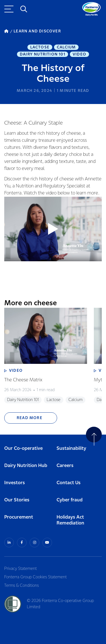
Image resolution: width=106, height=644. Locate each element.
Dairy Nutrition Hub (26, 466)
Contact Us (69, 483)
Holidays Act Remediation (70, 520)
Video (79, 54)
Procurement (19, 517)
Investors (15, 483)
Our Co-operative (23, 449)
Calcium (66, 47)
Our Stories (17, 500)
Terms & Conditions (21, 586)
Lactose (40, 47)
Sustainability (71, 449)
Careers (65, 466)
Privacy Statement (20, 569)
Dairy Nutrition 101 (43, 54)
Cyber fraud (70, 500)
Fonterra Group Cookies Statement (35, 577)
